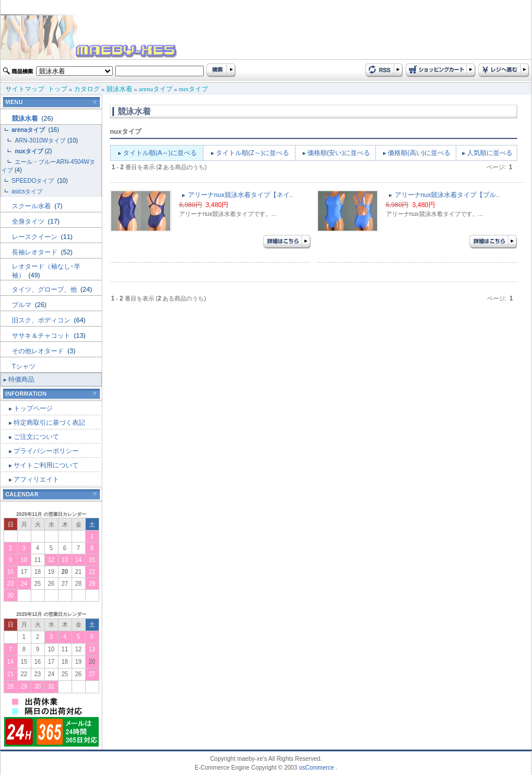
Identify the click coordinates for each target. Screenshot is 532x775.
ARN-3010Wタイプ (40, 141)
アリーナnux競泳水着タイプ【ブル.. (447, 195)
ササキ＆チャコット (42, 335)
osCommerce (317, 768)
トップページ (33, 408)
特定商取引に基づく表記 (49, 422)
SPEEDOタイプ (34, 181)
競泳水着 (119, 89)
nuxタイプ (194, 89)
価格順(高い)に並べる (419, 153)
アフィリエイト (36, 479)
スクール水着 (32, 206)
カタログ (87, 89)
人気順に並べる (490, 153)
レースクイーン (35, 237)
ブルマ (22, 305)
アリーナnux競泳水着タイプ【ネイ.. (241, 195)
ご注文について (36, 437)
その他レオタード (39, 351)
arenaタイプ (156, 89)
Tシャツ (24, 366)
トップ (58, 89)
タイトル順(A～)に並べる (160, 153)
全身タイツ (29, 221)
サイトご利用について (46, 465)
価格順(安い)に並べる (339, 153)
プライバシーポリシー (46, 451)
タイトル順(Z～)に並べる (252, 153)
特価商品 (21, 379)
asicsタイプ (28, 191)
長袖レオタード (35, 252)
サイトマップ (25, 89)
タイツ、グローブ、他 (45, 289)
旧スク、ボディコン (42, 320)
